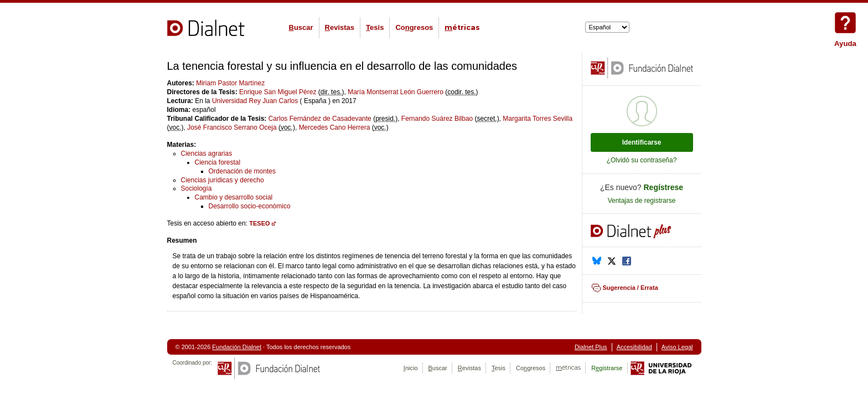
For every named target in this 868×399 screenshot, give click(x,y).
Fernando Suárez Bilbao (437, 119)
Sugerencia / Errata (631, 288)
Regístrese (664, 187)
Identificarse (642, 142)
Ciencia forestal (218, 162)
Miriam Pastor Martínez (230, 83)
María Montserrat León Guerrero (396, 92)
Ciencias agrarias (207, 154)
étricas (462, 27)
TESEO (259, 223)
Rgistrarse (607, 368)
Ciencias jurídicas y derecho (223, 180)
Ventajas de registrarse (642, 201)
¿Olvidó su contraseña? (642, 160)
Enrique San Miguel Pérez (278, 92)
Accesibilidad (634, 347)
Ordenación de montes (242, 171)
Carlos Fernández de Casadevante (320, 119)
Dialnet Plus (591, 347)
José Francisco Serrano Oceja (232, 127)
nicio (411, 368)
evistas (340, 27)
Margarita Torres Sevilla (538, 119)
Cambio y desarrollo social (234, 197)
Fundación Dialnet (237, 347)
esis (375, 27)
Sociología (197, 188)
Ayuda (845, 23)
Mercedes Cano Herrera (335, 127)
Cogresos (414, 27)
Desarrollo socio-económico (250, 206)
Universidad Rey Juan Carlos (255, 101)
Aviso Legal (677, 347)
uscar (301, 27)
